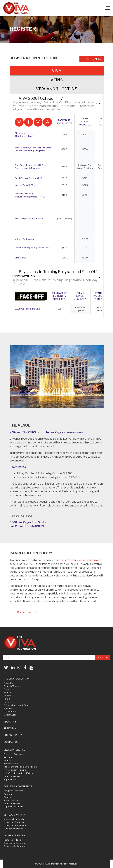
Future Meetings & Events (17, 705)
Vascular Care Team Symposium (20, 767)
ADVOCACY (10, 722)
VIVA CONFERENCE (14, 750)
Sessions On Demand (15, 846)
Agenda (8, 757)
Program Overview (13, 754)
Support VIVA (10, 779)
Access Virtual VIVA (14, 819)
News (7, 702)
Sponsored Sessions (15, 843)
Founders (9, 689)
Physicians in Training (15, 770)
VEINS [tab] (57, 80)
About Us (8, 683)
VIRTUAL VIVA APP (14, 815)
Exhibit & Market (12, 776)
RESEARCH (10, 728)
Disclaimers (24, 612)
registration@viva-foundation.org (80, 560)
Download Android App (15, 825)
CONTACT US (11, 742)
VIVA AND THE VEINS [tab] (57, 89)
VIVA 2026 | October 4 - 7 (41, 98)
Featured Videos (12, 840)
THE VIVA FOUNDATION (16, 679)
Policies (8, 708)
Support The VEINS (13, 807)
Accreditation (11, 764)
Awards (7, 692)
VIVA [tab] (57, 71)
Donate (7, 696)
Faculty (7, 761)
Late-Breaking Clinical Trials (18, 773)
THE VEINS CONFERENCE (18, 786)
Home (7, 699)
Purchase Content (13, 829)
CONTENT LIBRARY (14, 835)
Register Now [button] (91, 59)
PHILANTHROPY (13, 735)
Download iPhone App (15, 822)
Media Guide (10, 715)
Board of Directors (13, 686)
